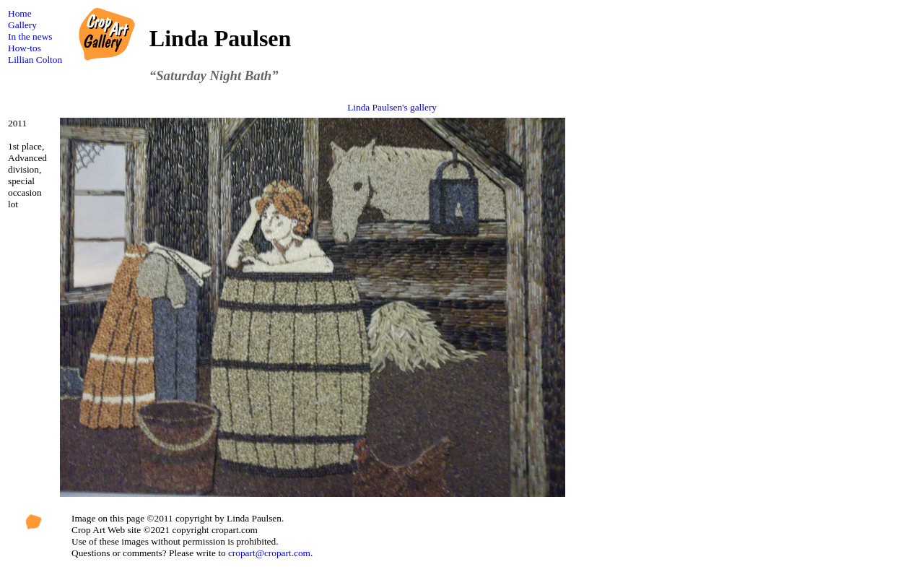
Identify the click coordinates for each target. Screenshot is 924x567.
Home (20, 13)
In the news (30, 36)
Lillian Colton (35, 60)
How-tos (25, 48)
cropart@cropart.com (269, 553)
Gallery (22, 25)
